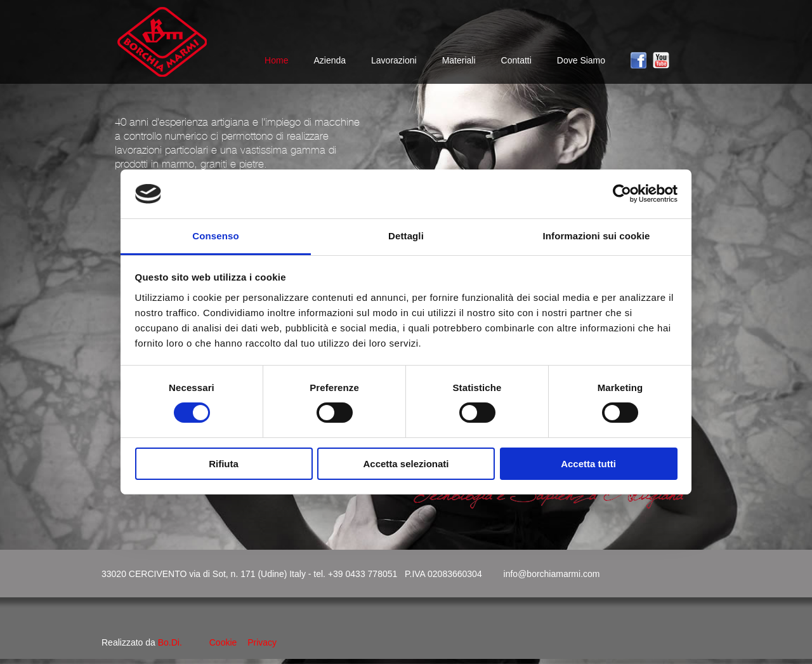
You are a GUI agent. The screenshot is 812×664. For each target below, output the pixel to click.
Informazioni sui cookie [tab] (597, 236)
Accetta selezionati (406, 464)
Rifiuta (224, 464)
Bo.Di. (170, 642)
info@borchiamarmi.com (552, 574)
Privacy (262, 642)
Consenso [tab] (215, 236)
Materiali (459, 60)
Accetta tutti (588, 464)
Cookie (223, 642)
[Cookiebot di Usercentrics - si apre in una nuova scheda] (622, 194)
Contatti (516, 60)
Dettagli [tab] (406, 236)
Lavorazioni (394, 60)
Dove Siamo (581, 60)
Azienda (330, 60)
